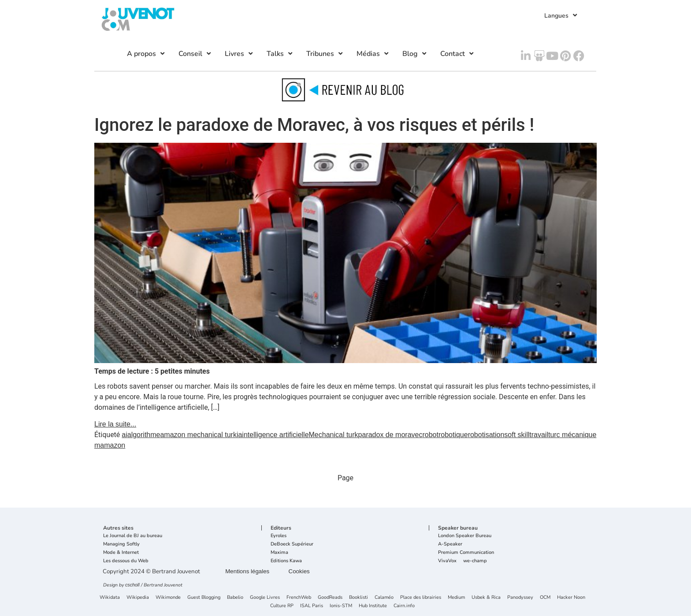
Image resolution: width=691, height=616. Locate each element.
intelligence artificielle (275, 435)
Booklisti (359, 598)
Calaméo (384, 598)
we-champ (475, 561)
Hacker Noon (571, 598)
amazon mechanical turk (198, 435)
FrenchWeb (299, 598)
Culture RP (282, 606)
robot (430, 435)
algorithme (144, 435)
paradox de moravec (390, 435)
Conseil (196, 54)
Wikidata (110, 598)
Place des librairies (421, 598)
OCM (545, 598)
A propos (147, 54)
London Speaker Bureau (465, 536)
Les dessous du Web (126, 561)
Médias (373, 54)
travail (539, 435)
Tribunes (325, 54)
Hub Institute (373, 606)
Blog (415, 54)
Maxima (279, 553)
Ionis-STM (341, 606)
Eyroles (279, 536)
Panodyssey (520, 598)
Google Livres (265, 598)
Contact (458, 54)
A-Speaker (450, 544)
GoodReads (330, 598)
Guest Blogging (204, 598)
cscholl (132, 585)
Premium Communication (466, 553)
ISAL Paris (312, 606)
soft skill (517, 435)
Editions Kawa (286, 561)
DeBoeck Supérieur (292, 544)
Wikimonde (168, 598)
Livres (240, 54)
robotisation (486, 435)
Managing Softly (121, 544)
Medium (456, 598)
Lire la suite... (115, 424)
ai (124, 435)
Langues (562, 15)
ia (239, 435)
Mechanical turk (334, 435)
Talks (280, 54)
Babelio (235, 598)
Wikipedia (138, 598)
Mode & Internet (121, 553)
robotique (453, 435)
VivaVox (447, 561)
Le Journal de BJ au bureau (133, 536)
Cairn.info (404, 606)
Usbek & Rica (486, 598)
